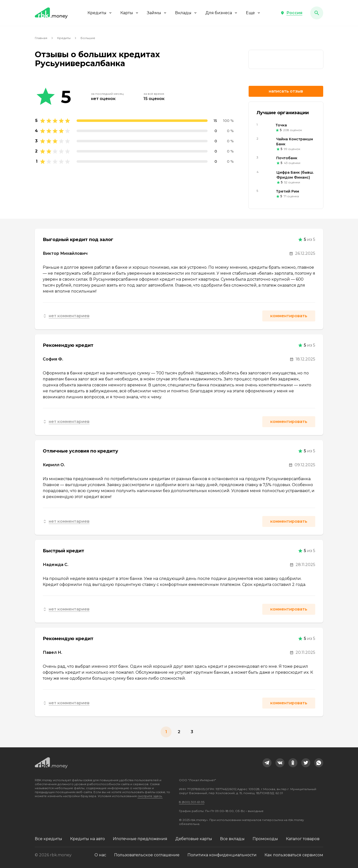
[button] (291, 13)
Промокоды (265, 839)
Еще (253, 13)
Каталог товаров (303, 839)
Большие (88, 38)
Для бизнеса (222, 13)
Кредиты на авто (88, 839)
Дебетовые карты (194, 839)
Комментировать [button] (289, 316)
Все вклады (232, 839)
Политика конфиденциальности (222, 855)
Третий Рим (288, 191)
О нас (100, 855)
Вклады (186, 13)
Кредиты (100, 13)
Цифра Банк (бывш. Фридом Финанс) (295, 175)
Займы (157, 13)
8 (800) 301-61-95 (192, 802)
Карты (130, 13)
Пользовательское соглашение (147, 855)
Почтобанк (287, 158)
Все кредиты (48, 839)
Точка (281, 125)
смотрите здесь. (150, 796)
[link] (286, 59)
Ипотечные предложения (140, 839)
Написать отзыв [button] (286, 91)
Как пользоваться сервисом (294, 855)
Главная (41, 38)
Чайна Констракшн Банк (295, 142)
